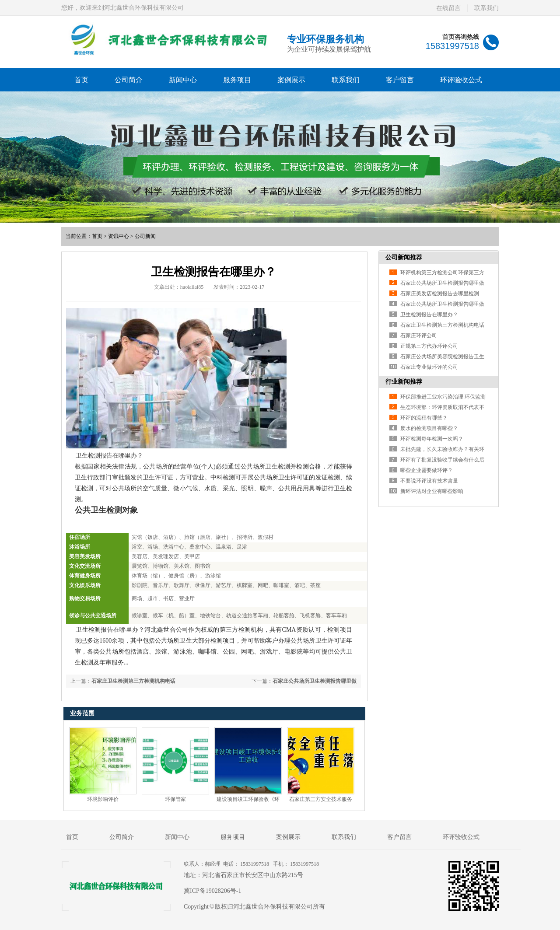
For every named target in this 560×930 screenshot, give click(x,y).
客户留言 (400, 80)
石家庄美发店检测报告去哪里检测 (440, 294)
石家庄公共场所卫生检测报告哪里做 (315, 681)
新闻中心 (183, 80)
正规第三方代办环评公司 (429, 346)
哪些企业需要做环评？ (427, 470)
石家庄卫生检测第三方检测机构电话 (133, 681)
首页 (81, 80)
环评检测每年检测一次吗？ (432, 439)
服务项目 (237, 80)
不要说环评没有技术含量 (429, 481)
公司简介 (129, 80)
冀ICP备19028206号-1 (212, 891)
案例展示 (291, 80)
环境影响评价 (103, 799)
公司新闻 (145, 236)
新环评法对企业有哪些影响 (432, 491)
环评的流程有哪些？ (424, 418)
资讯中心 (119, 236)
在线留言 (448, 8)
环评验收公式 (461, 80)
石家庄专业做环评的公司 (429, 367)
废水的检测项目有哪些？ (429, 428)
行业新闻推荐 (404, 382)
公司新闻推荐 (404, 257)
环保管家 (175, 799)
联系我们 (486, 8)
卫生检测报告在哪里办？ (429, 315)
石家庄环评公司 (419, 336)
